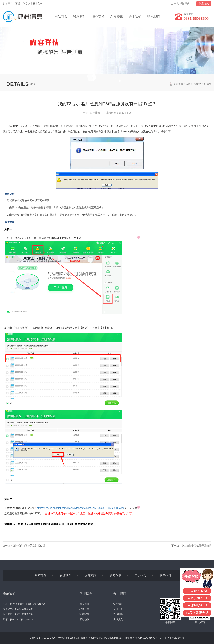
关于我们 (135, 17)
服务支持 (98, 17)
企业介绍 (118, 609)
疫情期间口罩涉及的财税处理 (29, 546)
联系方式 (204, 4)
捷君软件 (84, 614)
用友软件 (84, 604)
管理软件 (80, 17)
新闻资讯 (117, 17)
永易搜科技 (178, 638)
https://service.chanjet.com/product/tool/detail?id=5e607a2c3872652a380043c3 (81, 508)
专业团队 (118, 614)
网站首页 (61, 17)
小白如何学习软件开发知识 (196, 546)
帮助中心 (198, 84)
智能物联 (84, 619)
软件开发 (84, 609)
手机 (176, 3)
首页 (188, 84)
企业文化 (118, 619)
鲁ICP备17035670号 (147, 638)
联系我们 (154, 17)
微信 (187, 3)
